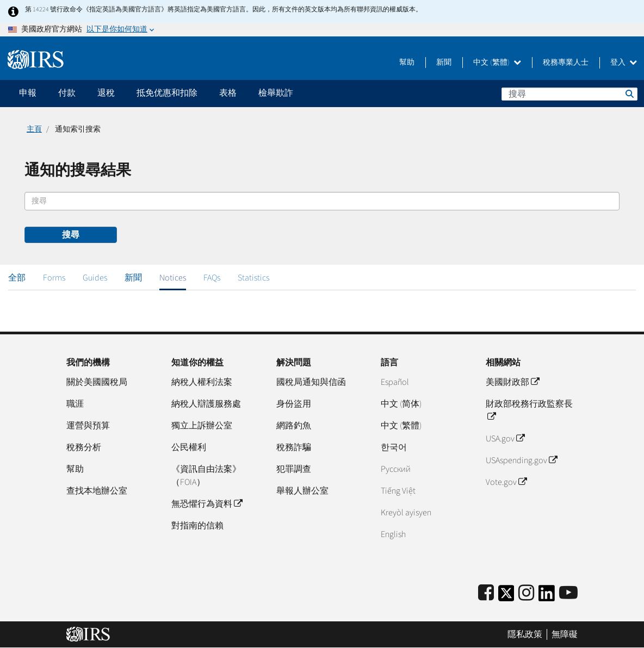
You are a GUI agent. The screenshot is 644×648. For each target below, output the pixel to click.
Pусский (396, 469)
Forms (54, 278)
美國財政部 (512, 382)
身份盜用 (294, 404)
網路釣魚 (294, 426)
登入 (624, 63)
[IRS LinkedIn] (547, 597)
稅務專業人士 (566, 63)
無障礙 (565, 634)
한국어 (394, 447)
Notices (173, 278)
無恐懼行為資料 (207, 504)
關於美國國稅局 (97, 382)
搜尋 (629, 94)
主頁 (34, 129)
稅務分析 (84, 447)
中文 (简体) (401, 404)
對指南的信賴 (197, 526)
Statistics (253, 278)
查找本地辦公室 (97, 491)
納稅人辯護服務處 (206, 404)
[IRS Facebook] (486, 593)
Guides (95, 278)
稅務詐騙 (294, 447)
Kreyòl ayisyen (406, 513)
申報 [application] (28, 93)
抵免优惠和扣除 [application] (167, 93)
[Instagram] (526, 593)
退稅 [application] (106, 93)
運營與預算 (88, 426)
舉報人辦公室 (302, 491)
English (393, 534)
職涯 (75, 404)
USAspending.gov (521, 460)
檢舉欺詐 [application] (276, 93)
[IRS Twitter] (506, 597)
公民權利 (189, 447)
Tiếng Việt (398, 491)
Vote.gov (506, 482)
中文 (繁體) (497, 63)
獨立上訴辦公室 (202, 426)
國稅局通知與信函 (311, 382)
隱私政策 (525, 634)
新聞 (444, 63)
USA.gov (505, 439)
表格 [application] (228, 93)
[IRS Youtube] (568, 593)
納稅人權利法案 (202, 382)
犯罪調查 (294, 469)
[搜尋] (569, 94)
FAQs (212, 278)
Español (395, 382)
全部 (17, 278)
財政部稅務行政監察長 (529, 410)
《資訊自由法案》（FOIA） (206, 476)
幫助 (407, 63)
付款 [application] (67, 93)
